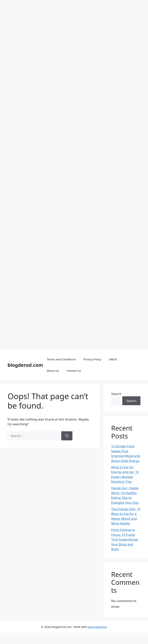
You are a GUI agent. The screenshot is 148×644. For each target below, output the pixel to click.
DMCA (113, 359)
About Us (53, 371)
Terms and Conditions (61, 359)
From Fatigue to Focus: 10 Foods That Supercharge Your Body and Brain (125, 539)
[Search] (67, 436)
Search (116, 394)
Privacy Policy (92, 359)
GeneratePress (97, 627)
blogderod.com (25, 365)
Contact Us (74, 371)
